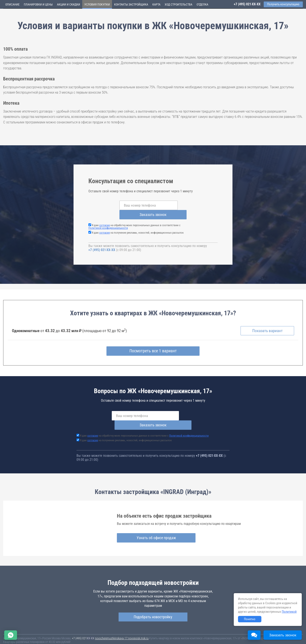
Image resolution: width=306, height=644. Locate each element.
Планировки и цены (38, 4)
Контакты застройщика (131, 4)
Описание (12, 4)
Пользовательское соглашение (178, 635)
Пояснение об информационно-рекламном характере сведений (42, 638)
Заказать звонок (187, 205)
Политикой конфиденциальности (108, 219)
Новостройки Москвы (56, 631)
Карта (156, 4)
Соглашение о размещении (214, 635)
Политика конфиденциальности (100, 638)
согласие (105, 216)
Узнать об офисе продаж (151, 519)
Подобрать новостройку (153, 598)
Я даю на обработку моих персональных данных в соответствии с (134, 217)
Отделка (202, 4)
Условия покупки (97, 4)
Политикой (289, 612)
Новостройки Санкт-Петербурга (23, 631)
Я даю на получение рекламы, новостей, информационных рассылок (138, 223)
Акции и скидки (69, 4)
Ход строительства (178, 4)
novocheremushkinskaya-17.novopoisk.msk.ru (122, 620)
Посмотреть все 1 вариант (153, 342)
